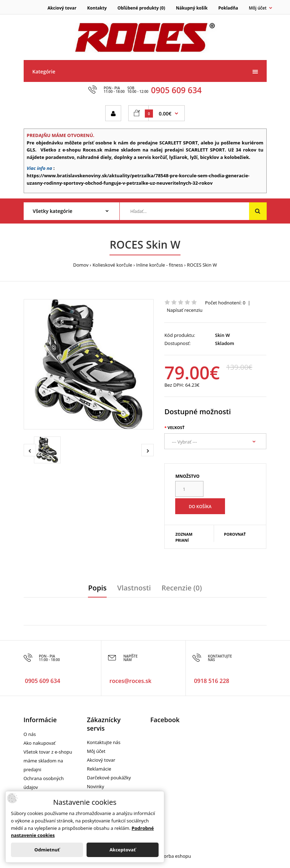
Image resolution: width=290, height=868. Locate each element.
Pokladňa (228, 8)
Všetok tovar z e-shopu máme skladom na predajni (48, 761)
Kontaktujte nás (104, 742)
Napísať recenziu (185, 310)
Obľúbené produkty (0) (141, 8)
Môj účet (96, 751)
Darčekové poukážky (109, 778)
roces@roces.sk (131, 681)
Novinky (96, 786)
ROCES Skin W (202, 265)
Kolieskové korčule (112, 265)
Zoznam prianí (184, 537)
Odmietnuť (47, 850)
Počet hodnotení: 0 (225, 303)
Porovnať (235, 534)
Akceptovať (123, 850)
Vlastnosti (134, 588)
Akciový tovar (62, 8)
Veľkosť (176, 427)
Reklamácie (99, 769)
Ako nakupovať (40, 743)
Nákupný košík (192, 8)
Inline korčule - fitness (160, 265)
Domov (81, 265)
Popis (97, 588)
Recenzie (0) (182, 588)
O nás (30, 734)
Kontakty (97, 8)
